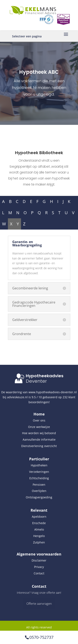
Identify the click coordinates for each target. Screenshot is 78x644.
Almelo (39, 529)
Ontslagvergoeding (39, 497)
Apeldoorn (39, 517)
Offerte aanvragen (39, 603)
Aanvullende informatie (39, 439)
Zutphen (39, 542)
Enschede (39, 523)
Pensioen (39, 485)
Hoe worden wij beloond (39, 433)
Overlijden (39, 491)
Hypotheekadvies (45, 376)
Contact (39, 573)
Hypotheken (39, 465)
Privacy (39, 567)
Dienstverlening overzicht (39, 446)
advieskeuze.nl (17, 397)
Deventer (36, 381)
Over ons (39, 420)
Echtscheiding (39, 478)
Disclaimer (39, 560)
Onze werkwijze (39, 427)
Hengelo (39, 536)
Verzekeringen (39, 472)
